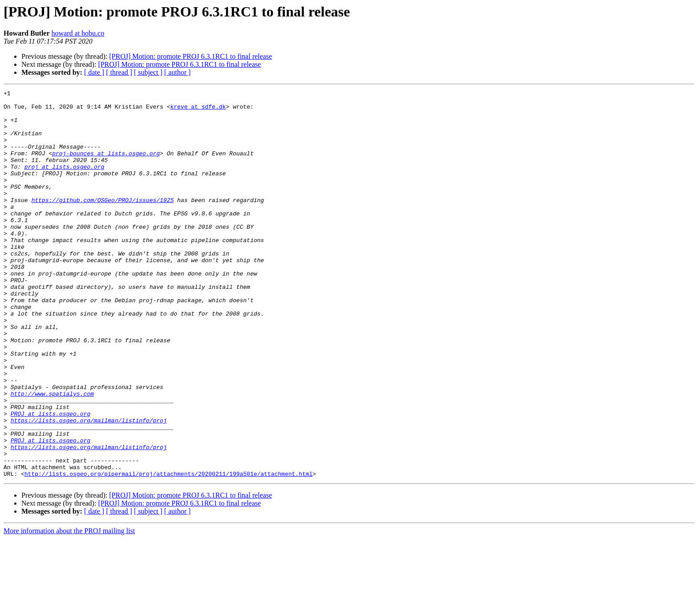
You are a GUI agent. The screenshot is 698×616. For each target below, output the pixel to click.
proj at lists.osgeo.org (64, 182)
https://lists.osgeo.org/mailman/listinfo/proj (89, 487)
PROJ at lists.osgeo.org (51, 479)
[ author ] (178, 72)
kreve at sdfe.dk (198, 110)
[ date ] (94, 72)
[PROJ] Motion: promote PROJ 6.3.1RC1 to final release (191, 56)
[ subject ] (148, 72)
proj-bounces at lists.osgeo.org (106, 166)
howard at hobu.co (78, 33)
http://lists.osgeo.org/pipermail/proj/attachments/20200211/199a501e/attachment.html (168, 551)
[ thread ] (119, 72)
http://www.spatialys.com (52, 455)
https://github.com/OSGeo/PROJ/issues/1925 (102, 223)
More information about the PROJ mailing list (69, 608)
